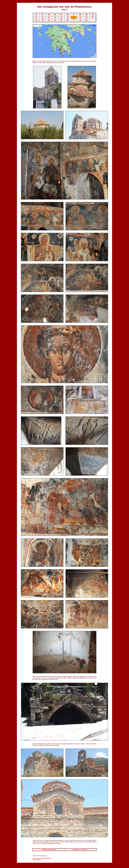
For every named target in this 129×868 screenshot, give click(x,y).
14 (55, 17)
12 (43, 17)
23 (49, 20)
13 (49, 17)
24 (55, 20)
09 (86, 15)
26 (68, 20)
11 (36, 17)
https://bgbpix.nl (37, 860)
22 (43, 20)
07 (74, 15)
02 (43, 15)
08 (80, 15)
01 (36, 15)
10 (93, 15)
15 (61, 17)
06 (68, 15)
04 (55, 15)
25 (61, 20)
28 (80, 20)
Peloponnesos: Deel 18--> (80, 850)
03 (49, 15)
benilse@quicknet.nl (46, 858)
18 (80, 17)
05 (61, 15)
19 (86, 17)
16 (68, 17)
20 (93, 17)
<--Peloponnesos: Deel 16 (49, 850)
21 (36, 20)
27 (74, 20)
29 (86, 20)
